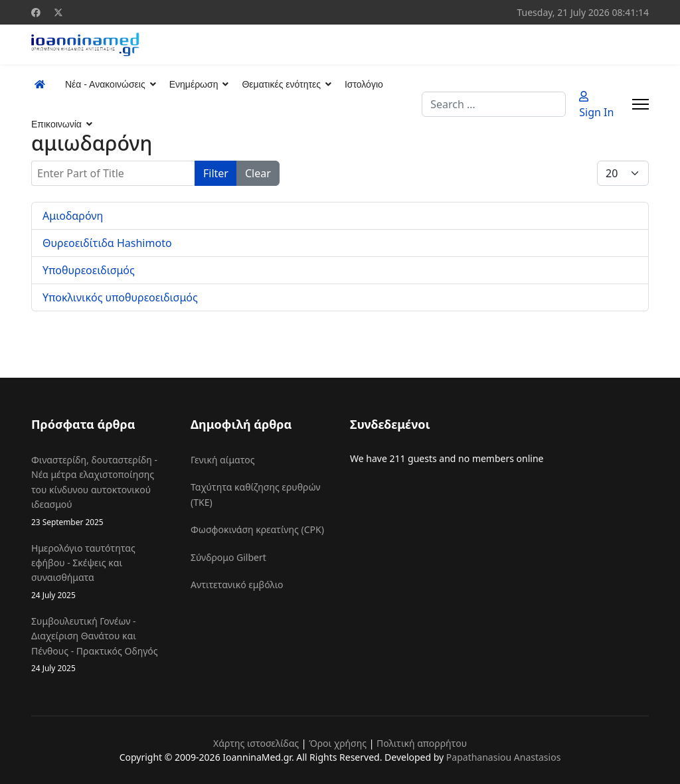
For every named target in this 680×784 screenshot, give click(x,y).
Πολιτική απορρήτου (422, 743)
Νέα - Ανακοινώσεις (105, 84)
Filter (216, 173)
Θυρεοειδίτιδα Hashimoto (107, 243)
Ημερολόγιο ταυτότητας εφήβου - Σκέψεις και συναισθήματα (101, 572)
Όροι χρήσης (338, 743)
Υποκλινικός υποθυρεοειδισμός (120, 297)
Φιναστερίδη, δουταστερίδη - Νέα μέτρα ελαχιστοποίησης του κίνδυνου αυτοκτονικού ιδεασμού (101, 491)
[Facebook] (36, 12)
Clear (258, 173)
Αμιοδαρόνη (73, 216)
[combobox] (494, 104)
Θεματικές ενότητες (281, 84)
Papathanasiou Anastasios (504, 757)
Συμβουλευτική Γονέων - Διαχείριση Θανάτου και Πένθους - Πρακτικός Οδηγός (101, 645)
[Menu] (640, 104)
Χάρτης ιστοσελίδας (256, 743)
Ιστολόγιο (364, 84)
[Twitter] (58, 12)
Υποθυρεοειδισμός (89, 270)
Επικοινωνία (56, 124)
